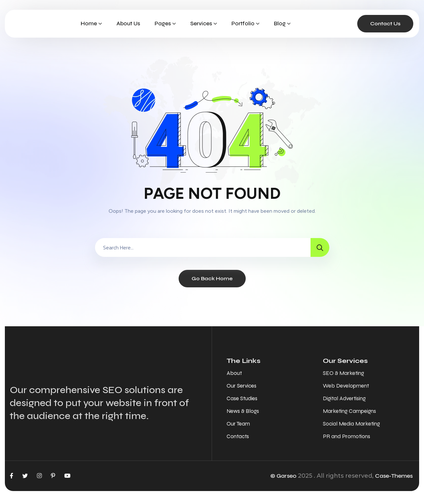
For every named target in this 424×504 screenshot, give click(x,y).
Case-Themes (394, 476)
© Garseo (283, 476)
